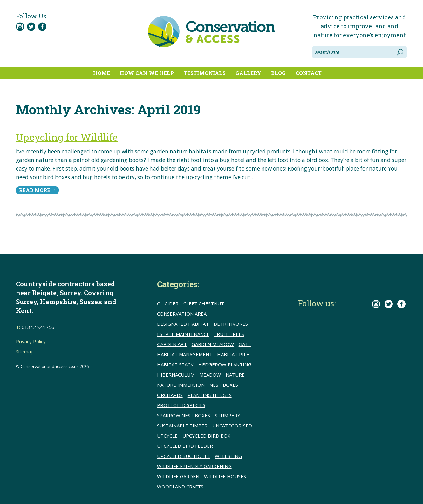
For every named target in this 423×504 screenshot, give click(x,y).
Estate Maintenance (183, 334)
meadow (210, 375)
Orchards (170, 395)
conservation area (182, 314)
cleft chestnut (204, 303)
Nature (235, 375)
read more (35, 190)
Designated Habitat (183, 324)
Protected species (181, 405)
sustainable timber (182, 426)
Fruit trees (229, 334)
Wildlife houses (225, 476)
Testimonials (205, 73)
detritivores (231, 324)
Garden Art (172, 344)
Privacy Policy (31, 341)
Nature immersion (181, 385)
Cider (172, 303)
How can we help (147, 73)
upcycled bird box (206, 436)
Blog (278, 73)
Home (102, 73)
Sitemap (25, 351)
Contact (309, 73)
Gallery (248, 73)
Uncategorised (232, 426)
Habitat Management (185, 354)
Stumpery (228, 415)
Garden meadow (213, 344)
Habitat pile (233, 354)
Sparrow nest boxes (184, 415)
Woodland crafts (180, 487)
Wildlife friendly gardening (194, 466)
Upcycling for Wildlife (67, 137)
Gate (245, 344)
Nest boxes (224, 385)
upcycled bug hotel (184, 456)
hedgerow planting (225, 364)
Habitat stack (175, 364)
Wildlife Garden (178, 476)
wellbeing (228, 456)
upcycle (167, 436)
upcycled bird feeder (185, 446)
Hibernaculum (176, 375)
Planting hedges (210, 395)
